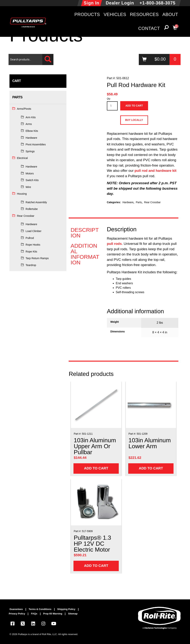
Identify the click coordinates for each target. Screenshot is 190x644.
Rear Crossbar (26, 216)
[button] (166, 28)
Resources (144, 14)
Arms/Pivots (24, 109)
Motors (30, 173)
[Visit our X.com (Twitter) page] (23, 624)
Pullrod (30, 238)
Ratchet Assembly (36, 202)
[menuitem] (18, 609)
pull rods (114, 244)
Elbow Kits (32, 131)
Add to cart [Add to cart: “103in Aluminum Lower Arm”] (151, 468)
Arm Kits (31, 117)
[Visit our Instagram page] (43, 624)
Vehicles (115, 14)
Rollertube (32, 209)
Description (85, 233)
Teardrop (31, 265)
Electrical (22, 158)
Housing (22, 194)
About (170, 14)
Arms (29, 124)
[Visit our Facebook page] (12, 624)
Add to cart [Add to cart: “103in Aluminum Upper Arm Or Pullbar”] (96, 468)
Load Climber (34, 231)
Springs (30, 151)
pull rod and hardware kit (155, 171)
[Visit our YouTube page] (54, 624)
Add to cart (134, 106)
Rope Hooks (33, 245)
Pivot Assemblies (36, 144)
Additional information (85, 254)
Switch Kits (32, 180)
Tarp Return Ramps (37, 258)
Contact (149, 28)
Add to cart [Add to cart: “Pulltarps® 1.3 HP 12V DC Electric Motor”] (96, 566)
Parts (139, 202)
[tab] (85, 233)
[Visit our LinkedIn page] (33, 624)
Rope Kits (31, 252)
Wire (28, 187)
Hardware (31, 138)
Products (87, 14)
